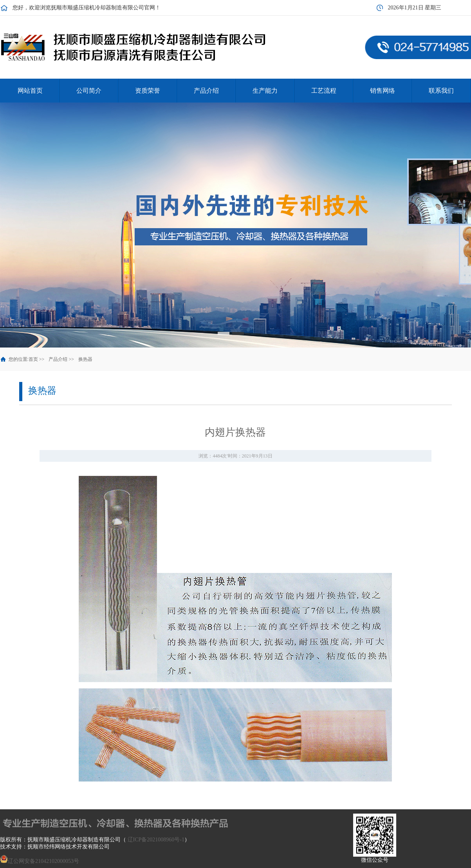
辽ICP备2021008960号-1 (156, 840)
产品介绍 (58, 359)
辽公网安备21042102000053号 (40, 861)
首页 (33, 359)
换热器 (85, 359)
